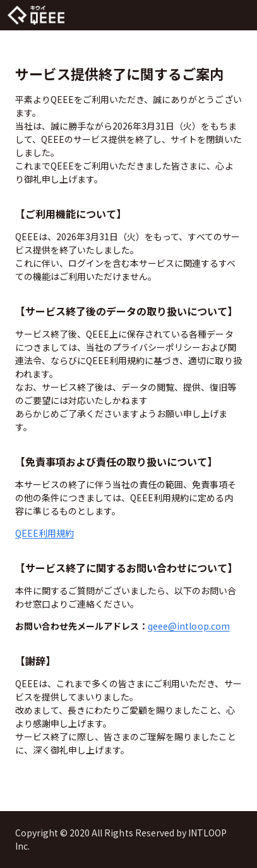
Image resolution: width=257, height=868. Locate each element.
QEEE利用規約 (45, 533)
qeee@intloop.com (188, 626)
